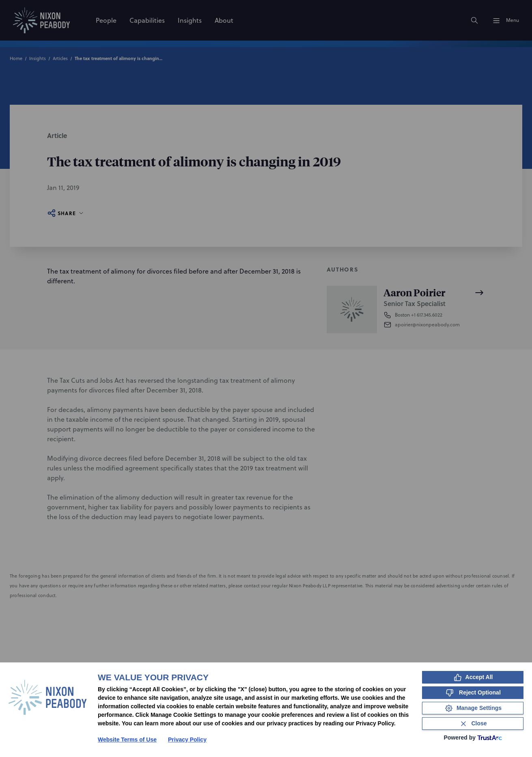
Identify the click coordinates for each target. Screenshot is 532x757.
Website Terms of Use (127, 740)
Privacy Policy (187, 740)
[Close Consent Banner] (473, 724)
